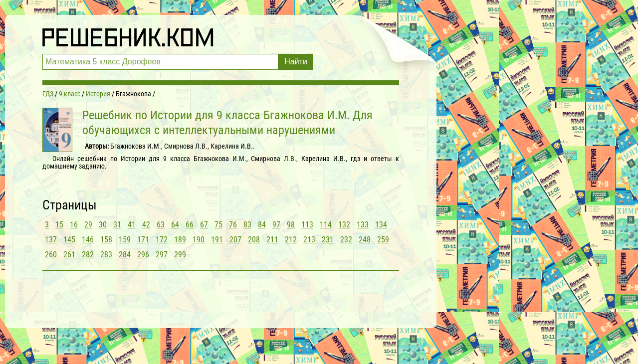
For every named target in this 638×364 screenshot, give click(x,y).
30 (103, 225)
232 (346, 240)
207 (235, 240)
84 (262, 225)
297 (162, 255)
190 (199, 240)
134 (381, 225)
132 (344, 225)
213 (309, 240)
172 (162, 240)
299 (180, 255)
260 (51, 255)
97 (276, 225)
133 (363, 225)
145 (69, 240)
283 (106, 255)
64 (175, 225)
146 (88, 240)
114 (326, 225)
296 (143, 255)
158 (106, 240)
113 (307, 225)
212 (291, 240)
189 (180, 240)
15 (59, 225)
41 (132, 225)
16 (74, 225)
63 (161, 225)
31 (117, 225)
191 (217, 240)
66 (190, 225)
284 (125, 255)
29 (88, 225)
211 (272, 240)
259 (383, 240)
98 (291, 225)
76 (233, 225)
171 (143, 240)
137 (51, 240)
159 (125, 240)
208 (254, 240)
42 (146, 225)
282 (88, 255)
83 (247, 225)
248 (365, 240)
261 (69, 255)
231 (328, 240)
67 (204, 225)
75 (218, 225)
